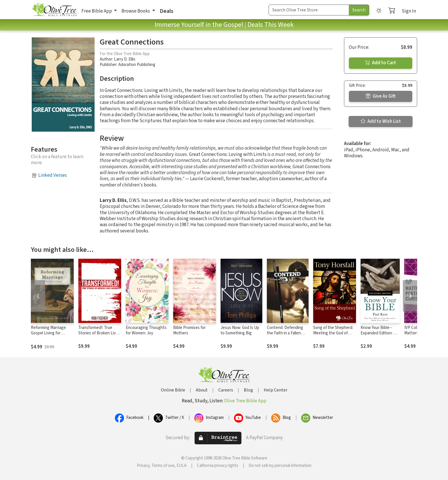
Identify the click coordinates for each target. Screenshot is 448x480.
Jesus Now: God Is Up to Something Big (240, 330)
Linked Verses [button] (53, 175)
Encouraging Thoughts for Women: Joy (146, 330)
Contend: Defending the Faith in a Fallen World (285, 333)
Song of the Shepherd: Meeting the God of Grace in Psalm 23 (333, 333)
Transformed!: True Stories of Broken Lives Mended (99, 333)
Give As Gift (381, 96)
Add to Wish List (381, 121)
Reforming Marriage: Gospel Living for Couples (49, 333)
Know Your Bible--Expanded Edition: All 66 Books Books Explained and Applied (380, 336)
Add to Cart (381, 63)
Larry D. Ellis (125, 59)
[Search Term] (309, 10)
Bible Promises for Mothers (189, 330)
